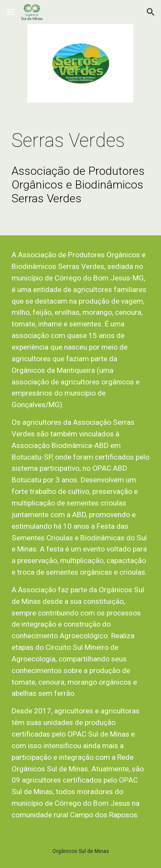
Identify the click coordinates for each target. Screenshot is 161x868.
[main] (81, 141)
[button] (10, 12)
